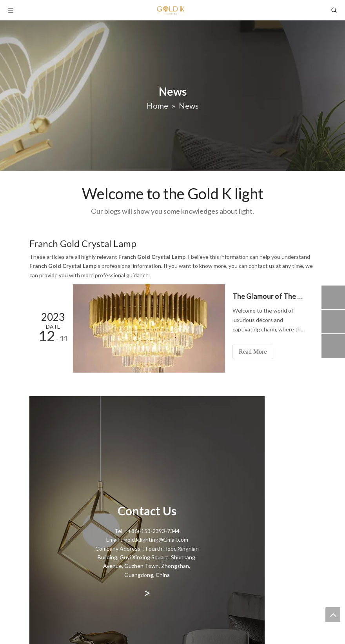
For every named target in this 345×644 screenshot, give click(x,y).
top (333, 615)
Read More (253, 352)
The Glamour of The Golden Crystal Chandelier (270, 296)
